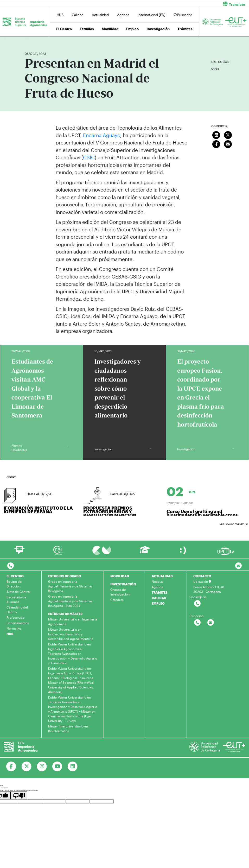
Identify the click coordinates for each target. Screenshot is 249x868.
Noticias (158, 581)
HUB (60, 15)
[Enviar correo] (228, 143)
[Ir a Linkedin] (73, 766)
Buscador (183, 15)
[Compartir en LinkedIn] (216, 134)
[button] (189, 4)
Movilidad (110, 29)
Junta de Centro (18, 592)
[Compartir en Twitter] (228, 134)
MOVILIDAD (120, 576)
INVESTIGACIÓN (123, 584)
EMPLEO (158, 603)
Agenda (123, 15)
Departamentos (18, 623)
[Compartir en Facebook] (216, 143)
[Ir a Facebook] (11, 766)
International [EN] (152, 15)
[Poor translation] (19, 795)
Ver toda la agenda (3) (234, 524)
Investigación (158, 29)
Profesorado (15, 617)
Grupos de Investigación (120, 592)
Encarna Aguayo (102, 135)
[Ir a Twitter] (27, 766)
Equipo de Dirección (14, 584)
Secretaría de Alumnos (16, 599)
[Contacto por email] (238, 566)
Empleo (132, 29)
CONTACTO (202, 576)
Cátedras (117, 600)
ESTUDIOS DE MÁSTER (65, 614)
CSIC (89, 157)
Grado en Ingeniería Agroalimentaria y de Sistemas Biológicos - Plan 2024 (70, 601)
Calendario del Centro (17, 610)
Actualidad (100, 15)
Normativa (14, 628)
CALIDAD (159, 598)
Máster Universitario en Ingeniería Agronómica (72, 622)
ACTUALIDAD (162, 576)
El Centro (64, 29)
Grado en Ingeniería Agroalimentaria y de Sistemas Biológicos (70, 586)
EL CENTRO (15, 576)
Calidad (78, 15)
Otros (215, 69)
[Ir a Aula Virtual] (145, 552)
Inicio (29, 38)
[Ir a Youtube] (57, 766)
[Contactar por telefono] (11, 566)
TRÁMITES (160, 592)
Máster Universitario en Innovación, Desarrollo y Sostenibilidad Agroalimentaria (71, 634)
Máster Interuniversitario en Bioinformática (68, 728)
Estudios (87, 29)
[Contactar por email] (211, 623)
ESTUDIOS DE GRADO (65, 576)
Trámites (185, 29)
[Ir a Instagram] (42, 766)
